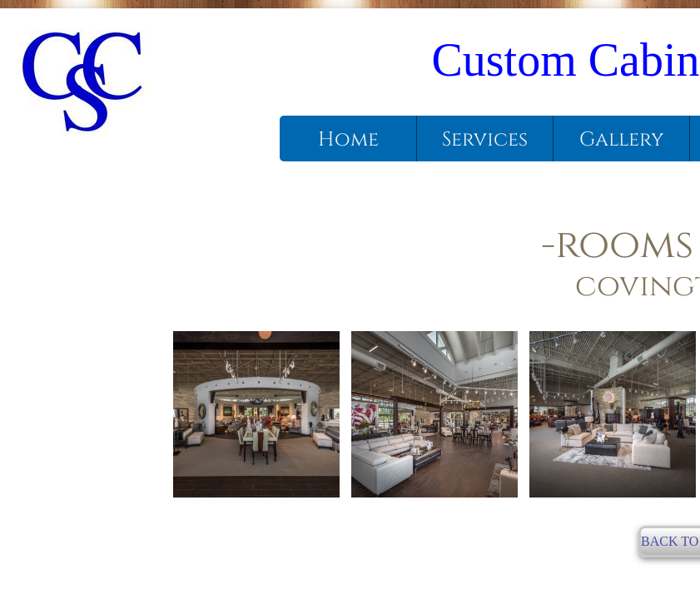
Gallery (621, 140)
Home (348, 140)
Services (485, 140)
